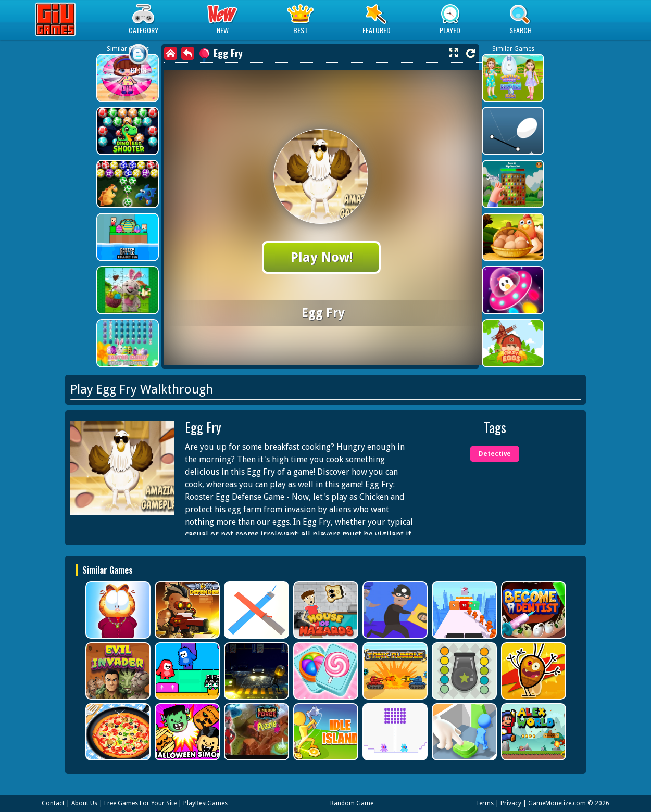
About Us (84, 803)
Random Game (352, 803)
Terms (485, 803)
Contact (53, 803)
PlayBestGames (205, 803)
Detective (495, 454)
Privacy (511, 803)
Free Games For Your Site (140, 803)
